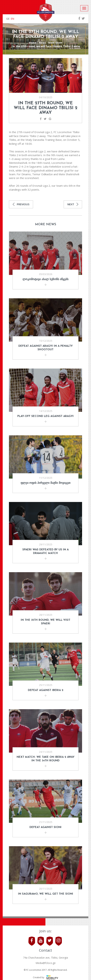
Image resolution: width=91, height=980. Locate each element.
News (42, 43)
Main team (55, 43)
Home (33, 43)
